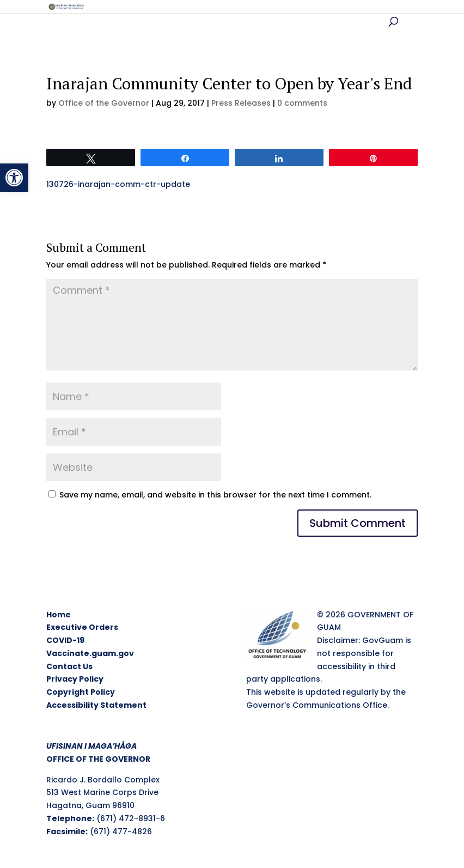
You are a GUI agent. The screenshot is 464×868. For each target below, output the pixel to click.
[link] (14, 178)
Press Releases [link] (241, 103)
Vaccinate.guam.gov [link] (90, 653)
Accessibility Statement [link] (96, 705)
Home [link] (59, 615)
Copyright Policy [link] (81, 692)
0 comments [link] (302, 103)
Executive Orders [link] (82, 627)
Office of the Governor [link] (104, 103)
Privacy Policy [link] (75, 679)
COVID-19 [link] (65, 640)
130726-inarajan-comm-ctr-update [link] (118, 184)
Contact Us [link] (69, 666)
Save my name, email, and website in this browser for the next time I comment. (215, 495)
